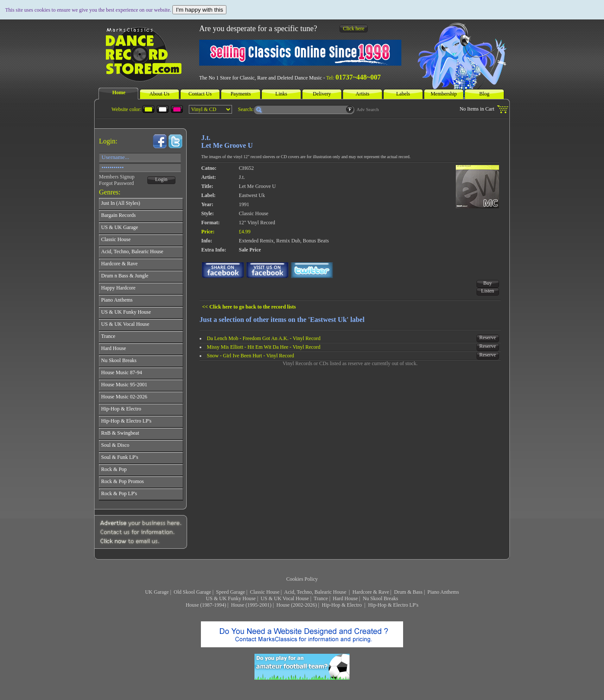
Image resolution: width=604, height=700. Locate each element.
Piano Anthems (443, 592)
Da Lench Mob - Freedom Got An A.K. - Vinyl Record (264, 338)
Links (281, 94)
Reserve (488, 337)
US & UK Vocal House (285, 598)
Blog (484, 94)
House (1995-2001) (251, 605)
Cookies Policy (302, 579)
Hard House (345, 598)
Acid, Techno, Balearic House (316, 592)
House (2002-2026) (297, 605)
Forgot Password (116, 183)
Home (119, 92)
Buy (488, 283)
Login (161, 179)
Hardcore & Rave (371, 592)
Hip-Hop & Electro (343, 605)
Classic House (264, 592)
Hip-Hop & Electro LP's (393, 605)
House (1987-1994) (206, 605)
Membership (444, 94)
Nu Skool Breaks (380, 598)
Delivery (322, 94)
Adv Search (368, 109)
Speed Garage (230, 592)
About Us (159, 94)
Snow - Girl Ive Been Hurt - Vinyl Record (251, 356)
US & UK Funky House (231, 598)
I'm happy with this (199, 10)
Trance (321, 598)
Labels (403, 94)
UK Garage (157, 592)
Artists (362, 94)
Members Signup (117, 177)
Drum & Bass (408, 592)
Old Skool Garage (192, 592)
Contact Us (200, 94)
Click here (354, 29)
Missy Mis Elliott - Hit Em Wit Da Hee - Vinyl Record (264, 347)
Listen (488, 291)
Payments (241, 94)
